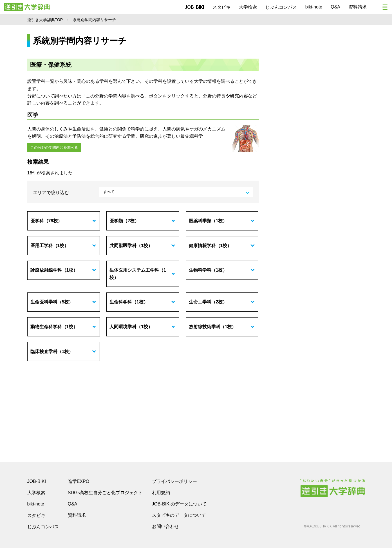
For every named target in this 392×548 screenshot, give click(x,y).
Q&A (335, 7)
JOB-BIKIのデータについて (179, 503)
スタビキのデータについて (179, 515)
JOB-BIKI (194, 7)
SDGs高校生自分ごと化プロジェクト (105, 492)
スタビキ (221, 7)
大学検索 (248, 7)
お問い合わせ (165, 526)
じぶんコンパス (281, 7)
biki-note (314, 7)
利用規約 (161, 492)
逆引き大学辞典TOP (45, 20)
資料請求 (358, 7)
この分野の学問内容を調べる (54, 147)
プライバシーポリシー (174, 481)
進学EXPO (79, 481)
